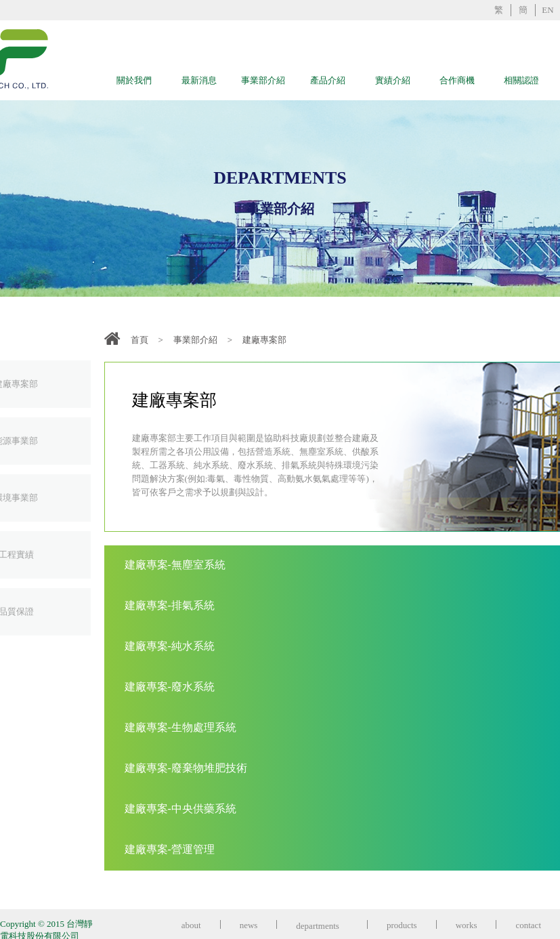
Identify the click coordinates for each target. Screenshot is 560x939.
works (467, 925)
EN (547, 10)
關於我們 (134, 80)
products (402, 925)
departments (322, 926)
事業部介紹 (263, 80)
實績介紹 (393, 80)
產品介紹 (328, 80)
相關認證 (521, 80)
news (249, 925)
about (191, 925)
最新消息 (199, 80)
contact (528, 925)
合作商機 (457, 80)
